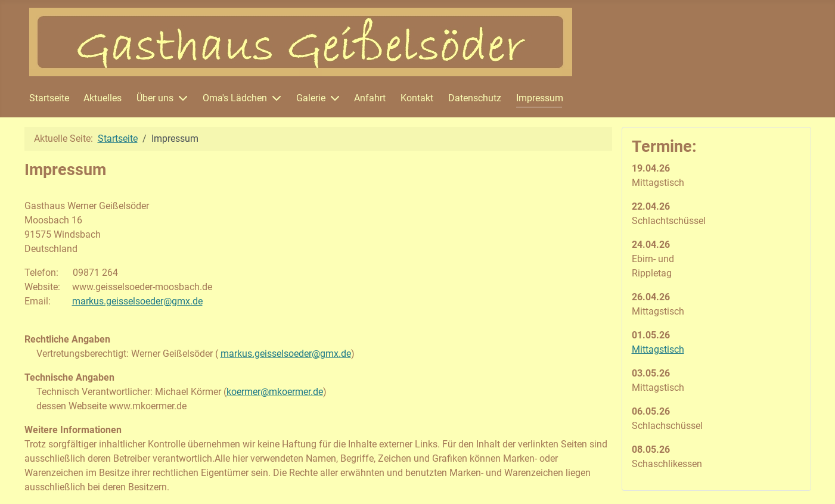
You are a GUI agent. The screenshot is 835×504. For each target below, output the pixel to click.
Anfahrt (370, 98)
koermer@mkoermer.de (275, 392)
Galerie (311, 98)
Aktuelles (103, 98)
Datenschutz (475, 98)
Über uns (155, 98)
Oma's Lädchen (235, 98)
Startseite (49, 98)
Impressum (540, 98)
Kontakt (417, 98)
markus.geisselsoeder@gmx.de (137, 301)
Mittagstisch (658, 349)
